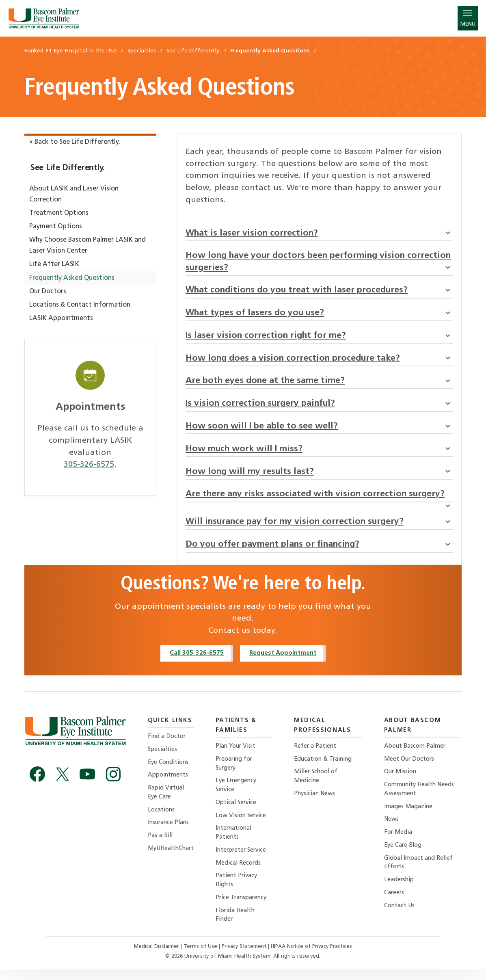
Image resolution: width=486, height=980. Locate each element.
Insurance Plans (170, 832)
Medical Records (241, 873)
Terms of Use (201, 957)
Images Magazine (408, 815)
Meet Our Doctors (409, 767)
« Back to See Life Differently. (75, 142)
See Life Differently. (68, 168)
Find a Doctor (167, 744)
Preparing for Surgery (238, 771)
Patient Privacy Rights (240, 890)
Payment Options (56, 227)
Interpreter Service (245, 860)
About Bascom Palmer (415, 754)
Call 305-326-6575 (195, 661)
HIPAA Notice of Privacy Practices (312, 957)
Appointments (169, 784)
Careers (394, 903)
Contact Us (399, 916)
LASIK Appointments (61, 318)
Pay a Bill (161, 845)
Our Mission (400, 780)
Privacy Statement (245, 957)
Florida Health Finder (239, 926)
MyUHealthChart (172, 858)
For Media (398, 842)
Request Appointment (283, 661)
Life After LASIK (54, 264)
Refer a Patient (317, 754)
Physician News (317, 802)
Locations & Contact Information (80, 305)
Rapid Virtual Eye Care (167, 801)
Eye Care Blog (403, 855)
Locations (162, 819)
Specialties (163, 758)
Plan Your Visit (239, 754)
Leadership (399, 890)
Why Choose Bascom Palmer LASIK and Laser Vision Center (87, 246)
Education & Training (326, 767)
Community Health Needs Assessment (420, 798)
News (391, 829)
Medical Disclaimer (156, 957)
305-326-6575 (89, 465)
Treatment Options (59, 213)
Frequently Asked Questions (72, 278)
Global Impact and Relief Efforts (419, 872)
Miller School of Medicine (318, 785)
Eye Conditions (169, 771)
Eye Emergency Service (239, 794)
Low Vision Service (244, 825)
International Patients (237, 842)
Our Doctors (48, 292)
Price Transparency (245, 908)
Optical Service (240, 811)
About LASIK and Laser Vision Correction (74, 194)
